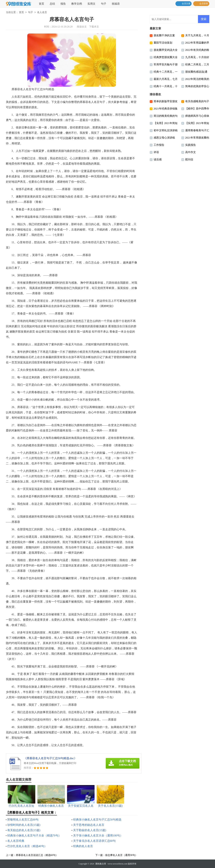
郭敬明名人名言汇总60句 (23, 820)
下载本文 (94, 27)
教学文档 (77, 4)
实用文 (91, 4)
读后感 (158, 159)
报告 (63, 4)
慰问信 (189, 159)
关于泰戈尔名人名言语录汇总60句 (94, 841)
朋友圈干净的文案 (164, 35)
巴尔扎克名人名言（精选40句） (27, 846)
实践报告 (191, 145)
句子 (104, 4)
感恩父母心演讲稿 (164, 138)
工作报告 (159, 145)
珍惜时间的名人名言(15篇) (24, 825)
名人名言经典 (16, 841)
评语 (156, 152)
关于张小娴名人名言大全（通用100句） (98, 835)
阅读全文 (82, 27)
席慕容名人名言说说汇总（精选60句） (37, 855)
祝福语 (116, 4)
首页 (42, 4)
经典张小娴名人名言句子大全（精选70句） (34, 835)
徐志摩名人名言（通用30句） (121, 855)
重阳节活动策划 (163, 43)
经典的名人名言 (83, 846)
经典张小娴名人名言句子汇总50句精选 (97, 820)
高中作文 (191, 152)
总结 (52, 4)
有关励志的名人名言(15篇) (24, 830)
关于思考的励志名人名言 (89, 825)
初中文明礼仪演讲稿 (166, 130)
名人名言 (42, 12)
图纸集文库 (101, 864)
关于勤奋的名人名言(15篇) (90, 830)
